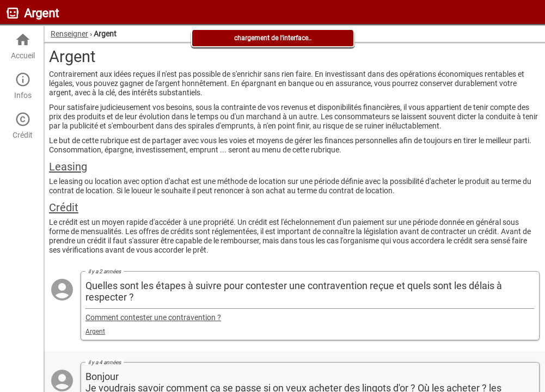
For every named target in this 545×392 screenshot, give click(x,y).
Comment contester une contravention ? (153, 318)
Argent (95, 332)
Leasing (68, 167)
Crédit (23, 125)
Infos (23, 86)
